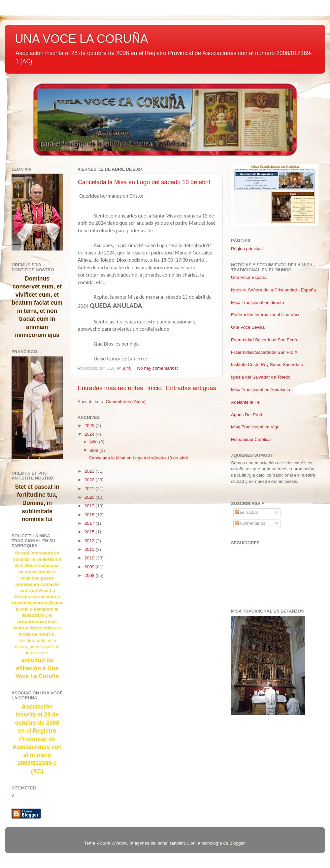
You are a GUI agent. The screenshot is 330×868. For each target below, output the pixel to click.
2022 (90, 480)
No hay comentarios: (158, 368)
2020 (90, 497)
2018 (90, 515)
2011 (90, 549)
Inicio (154, 388)
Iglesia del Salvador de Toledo (261, 377)
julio (94, 442)
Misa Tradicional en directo (258, 302)
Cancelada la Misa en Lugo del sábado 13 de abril (144, 182)
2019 (90, 506)
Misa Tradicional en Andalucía (261, 390)
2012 (90, 541)
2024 (90, 434)
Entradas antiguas (191, 388)
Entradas (247, 512)
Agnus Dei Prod (247, 415)
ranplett (177, 843)
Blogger (237, 843)
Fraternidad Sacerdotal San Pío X (264, 352)
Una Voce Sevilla (248, 327)
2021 (90, 489)
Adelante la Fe (245, 402)
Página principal (247, 249)
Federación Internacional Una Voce (266, 315)
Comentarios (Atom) (126, 401)
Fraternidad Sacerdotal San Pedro (265, 340)
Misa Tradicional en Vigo (255, 427)
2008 (90, 575)
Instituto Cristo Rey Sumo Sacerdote (267, 365)
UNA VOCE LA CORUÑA (82, 39)
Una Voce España (249, 277)
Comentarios (250, 523)
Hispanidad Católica (251, 439)
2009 (90, 567)
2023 (90, 471)
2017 (90, 523)
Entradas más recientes (110, 388)
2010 (90, 558)
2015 (90, 532)
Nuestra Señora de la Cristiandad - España (273, 290)
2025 (90, 426)
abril (95, 450)
